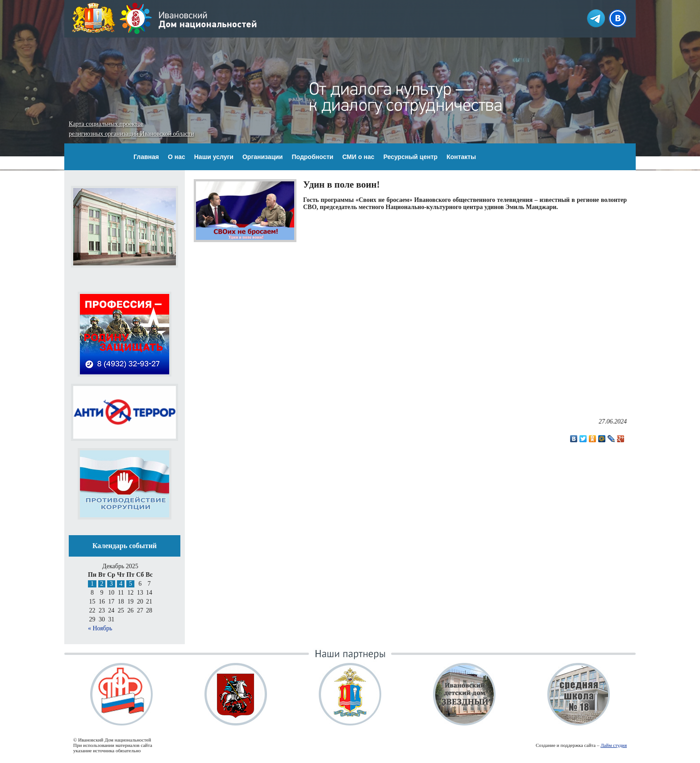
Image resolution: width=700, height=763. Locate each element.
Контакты (461, 157)
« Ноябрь (100, 628)
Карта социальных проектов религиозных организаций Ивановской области (131, 129)
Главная (146, 157)
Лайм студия (614, 745)
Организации (263, 157)
